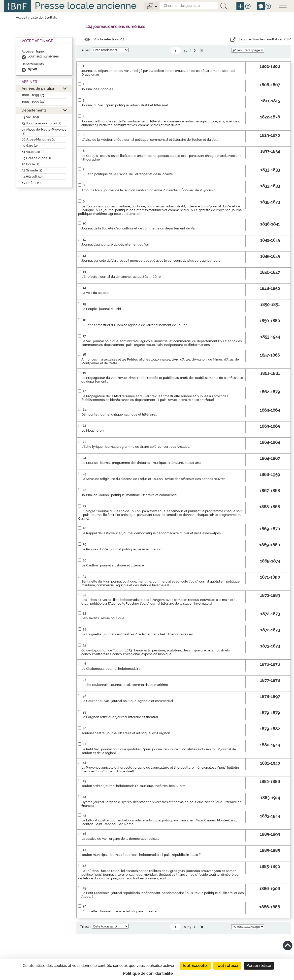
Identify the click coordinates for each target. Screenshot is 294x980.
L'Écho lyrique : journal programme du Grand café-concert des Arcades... (136, 447)
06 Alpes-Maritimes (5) (39, 139)
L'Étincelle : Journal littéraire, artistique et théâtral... (121, 911)
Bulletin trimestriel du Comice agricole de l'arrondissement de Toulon (134, 325)
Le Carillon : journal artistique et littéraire (113, 565)
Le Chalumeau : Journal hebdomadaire (111, 669)
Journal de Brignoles (97, 89)
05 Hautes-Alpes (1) (36, 158)
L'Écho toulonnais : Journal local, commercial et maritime (125, 685)
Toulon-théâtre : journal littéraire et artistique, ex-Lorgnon (126, 733)
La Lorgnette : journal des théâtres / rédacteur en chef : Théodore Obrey (137, 634)
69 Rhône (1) (31, 183)
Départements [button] (34, 110)
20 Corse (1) (30, 164)
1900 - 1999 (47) (33, 102)
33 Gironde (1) (32, 170)
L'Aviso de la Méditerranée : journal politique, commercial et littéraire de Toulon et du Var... (150, 140)
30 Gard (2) (30, 146)
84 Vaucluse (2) (33, 152)
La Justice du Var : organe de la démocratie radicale (120, 839)
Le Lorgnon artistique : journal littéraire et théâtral (120, 717)
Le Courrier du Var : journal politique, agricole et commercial (127, 701)
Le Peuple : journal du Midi (101, 309)
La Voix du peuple (95, 293)
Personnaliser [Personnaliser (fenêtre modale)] (259, 966)
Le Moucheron (93, 431)
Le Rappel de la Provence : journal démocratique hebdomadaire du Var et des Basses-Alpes (151, 533)
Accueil (22, 17)
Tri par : (86, 50)
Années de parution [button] (38, 88)
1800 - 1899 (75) (33, 95)
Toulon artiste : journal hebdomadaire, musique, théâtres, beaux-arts (133, 786)
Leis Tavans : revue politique (103, 618)
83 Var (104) (30, 117)
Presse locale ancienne (86, 6)
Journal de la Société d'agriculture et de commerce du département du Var (139, 228)
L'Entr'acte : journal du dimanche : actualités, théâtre (121, 277)
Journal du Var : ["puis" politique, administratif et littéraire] (125, 105)
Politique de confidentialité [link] (148, 973)
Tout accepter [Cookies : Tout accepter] (195, 966)
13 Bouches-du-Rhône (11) (41, 123)
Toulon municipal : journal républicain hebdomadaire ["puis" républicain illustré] (141, 855)
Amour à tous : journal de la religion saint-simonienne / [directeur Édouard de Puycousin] (149, 190)
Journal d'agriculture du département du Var (115, 244)
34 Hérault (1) (32, 177)
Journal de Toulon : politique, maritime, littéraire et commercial (129, 495)
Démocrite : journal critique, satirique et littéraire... (119, 414)
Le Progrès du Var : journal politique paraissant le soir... (123, 549)
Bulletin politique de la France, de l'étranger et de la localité (127, 174)
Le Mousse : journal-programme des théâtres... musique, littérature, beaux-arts (141, 463)
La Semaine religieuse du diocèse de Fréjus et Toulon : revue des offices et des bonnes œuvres (153, 479)
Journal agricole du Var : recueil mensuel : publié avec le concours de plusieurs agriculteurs (151, 261)
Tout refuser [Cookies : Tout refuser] (227, 966)
